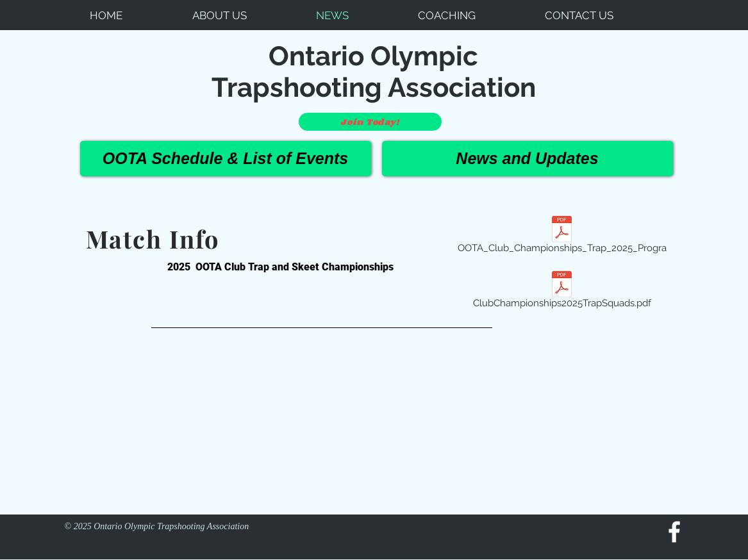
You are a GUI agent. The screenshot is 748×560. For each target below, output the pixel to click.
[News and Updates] (528, 159)
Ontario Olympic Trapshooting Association (374, 72)
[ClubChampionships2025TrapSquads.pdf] (562, 292)
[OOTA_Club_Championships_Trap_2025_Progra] (562, 236)
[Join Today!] (370, 122)
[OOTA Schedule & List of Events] (226, 159)
